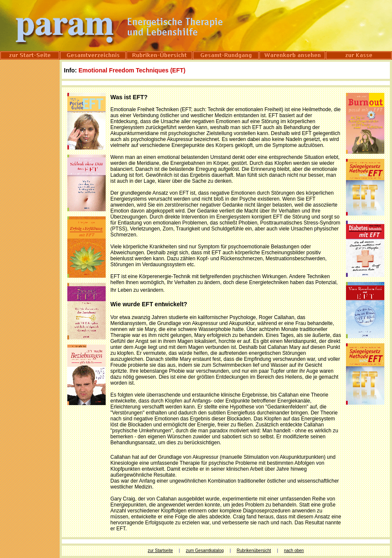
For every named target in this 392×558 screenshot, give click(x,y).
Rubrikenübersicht (254, 551)
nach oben (294, 551)
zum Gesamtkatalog (205, 551)
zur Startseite (160, 551)
